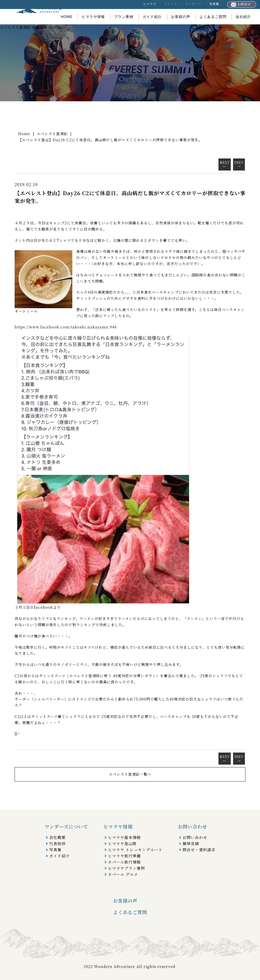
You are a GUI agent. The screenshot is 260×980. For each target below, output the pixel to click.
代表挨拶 (57, 843)
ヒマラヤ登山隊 (122, 843)
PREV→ (239, 164)
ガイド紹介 (152, 17)
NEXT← (225, 164)
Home (24, 134)
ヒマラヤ (150, 4)
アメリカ (171, 4)
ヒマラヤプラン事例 (126, 868)
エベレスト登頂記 (52, 134)
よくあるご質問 (213, 17)
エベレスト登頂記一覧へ (130, 774)
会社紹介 (243, 17)
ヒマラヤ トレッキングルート (135, 850)
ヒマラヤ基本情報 (124, 837)
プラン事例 (124, 17)
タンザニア (193, 4)
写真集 (214, 4)
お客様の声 (181, 17)
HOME (67, 17)
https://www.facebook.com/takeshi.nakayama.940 (66, 327)
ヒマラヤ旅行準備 (124, 856)
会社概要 (57, 837)
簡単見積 (191, 843)
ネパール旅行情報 (124, 862)
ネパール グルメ (123, 874)
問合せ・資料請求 (199, 850)
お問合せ (241, 4)
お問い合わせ (195, 837)
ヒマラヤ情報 (93, 17)
